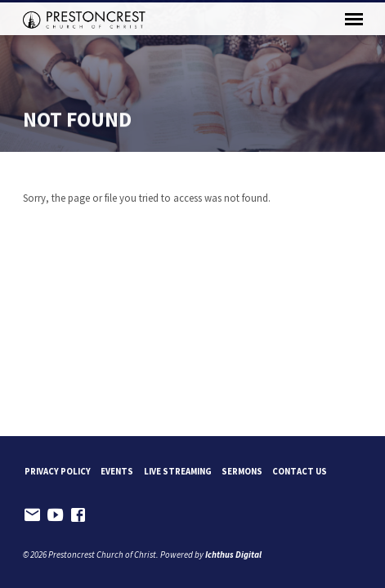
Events (117, 471)
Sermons (242, 471)
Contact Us (300, 471)
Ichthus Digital (233, 555)
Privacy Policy (58, 471)
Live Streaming (178, 471)
